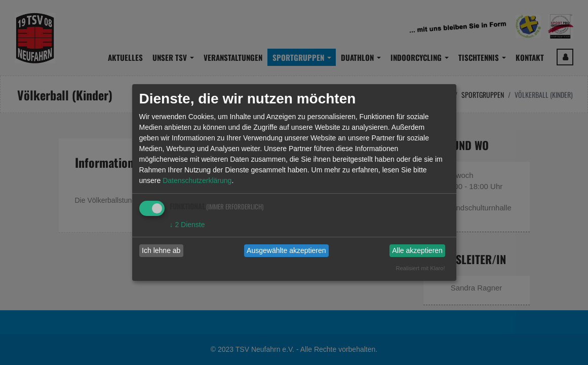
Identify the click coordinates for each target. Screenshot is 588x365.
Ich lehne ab (161, 250)
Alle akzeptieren (417, 250)
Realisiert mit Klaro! (421, 268)
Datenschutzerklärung (197, 180)
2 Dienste (187, 225)
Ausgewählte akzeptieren (286, 250)
